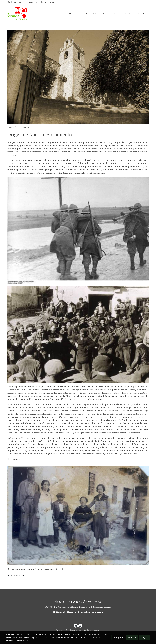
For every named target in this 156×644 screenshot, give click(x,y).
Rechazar (132, 637)
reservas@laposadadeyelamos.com (39, 2)
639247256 (17, 2)
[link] (17, 14)
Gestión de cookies (91, 630)
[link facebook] (76, 626)
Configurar (118, 637)
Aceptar (145, 637)
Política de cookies (74, 630)
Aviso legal (60, 630)
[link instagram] (80, 626)
